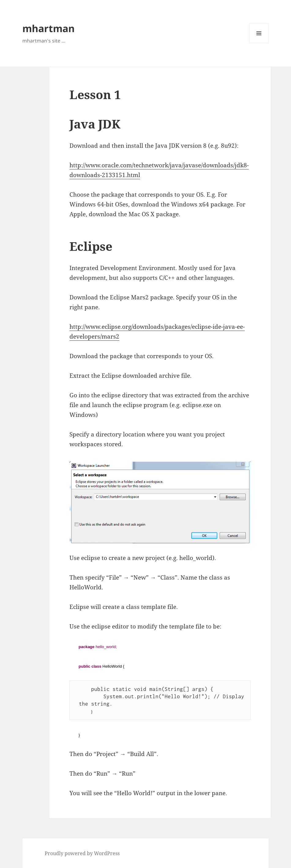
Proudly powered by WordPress (82, 853)
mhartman (48, 28)
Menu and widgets (259, 43)
